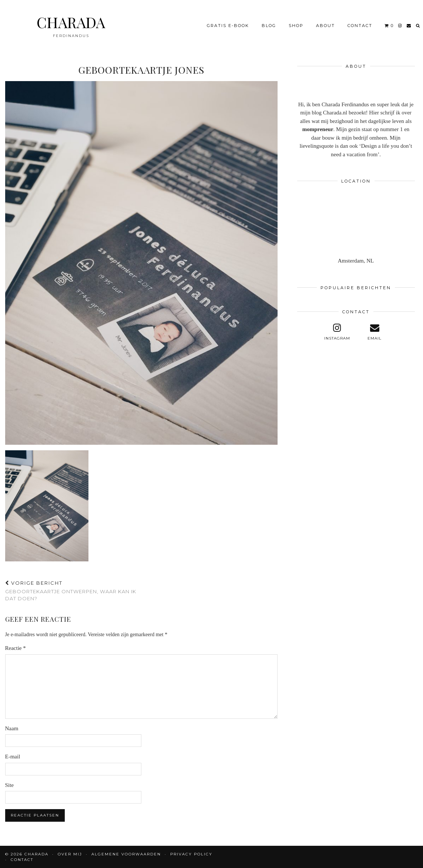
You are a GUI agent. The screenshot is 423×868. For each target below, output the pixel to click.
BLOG (269, 26)
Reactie (16, 648)
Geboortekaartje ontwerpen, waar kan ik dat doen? (73, 591)
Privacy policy (191, 854)
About (325, 26)
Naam (12, 728)
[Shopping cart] (389, 26)
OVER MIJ (70, 854)
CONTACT (360, 26)
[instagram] (400, 26)
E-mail (13, 757)
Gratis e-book (228, 26)
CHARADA (71, 22)
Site (9, 785)
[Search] (418, 26)
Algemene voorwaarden (126, 854)
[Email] (409, 26)
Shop (296, 26)
